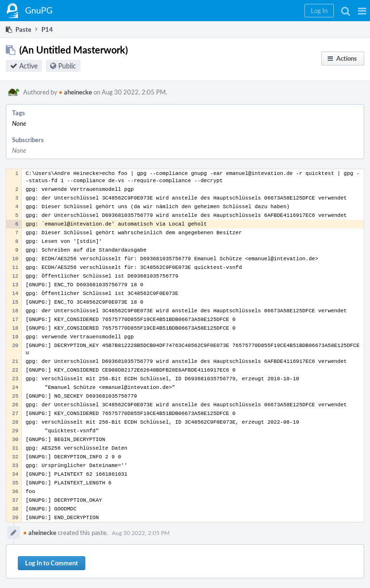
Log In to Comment (52, 563)
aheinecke (75, 92)
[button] (362, 11)
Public (67, 66)
